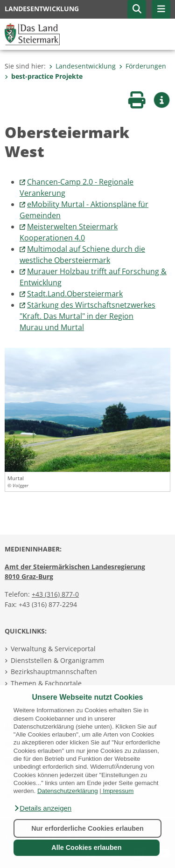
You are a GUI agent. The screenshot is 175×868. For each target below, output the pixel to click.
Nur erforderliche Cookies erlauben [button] (87, 828)
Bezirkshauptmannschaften (54, 672)
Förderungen (143, 66)
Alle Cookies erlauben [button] (86, 847)
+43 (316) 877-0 (55, 594)
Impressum (118, 791)
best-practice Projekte (44, 76)
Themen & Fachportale (46, 683)
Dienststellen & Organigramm (57, 660)
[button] (42, 808)
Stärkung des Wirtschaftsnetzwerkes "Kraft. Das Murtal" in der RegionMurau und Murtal (87, 316)
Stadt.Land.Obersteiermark (75, 294)
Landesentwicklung (82, 66)
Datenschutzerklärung (68, 791)
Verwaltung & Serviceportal (53, 649)
